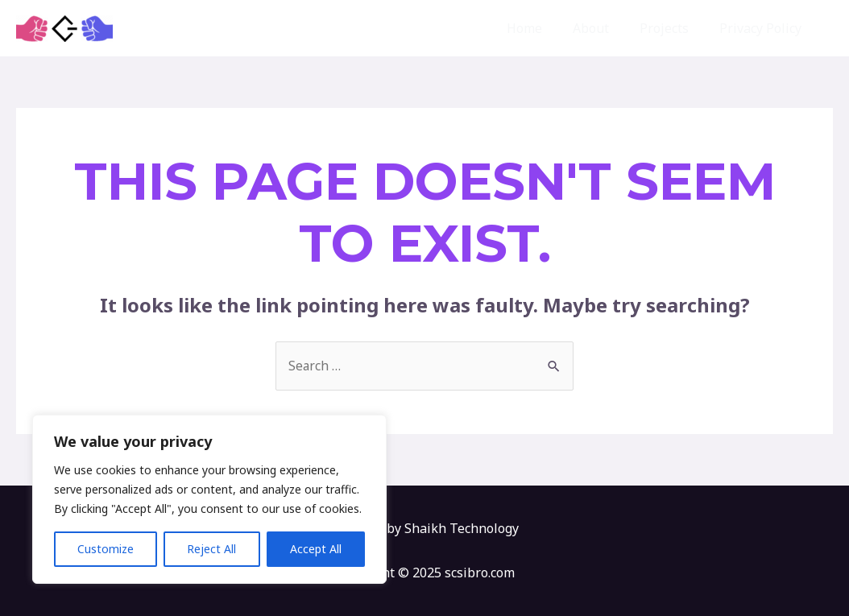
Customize (106, 549)
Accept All (316, 549)
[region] (209, 499)
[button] (825, 28)
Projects (671, 28)
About (603, 28)
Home (541, 28)
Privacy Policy (763, 28)
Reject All (211, 549)
